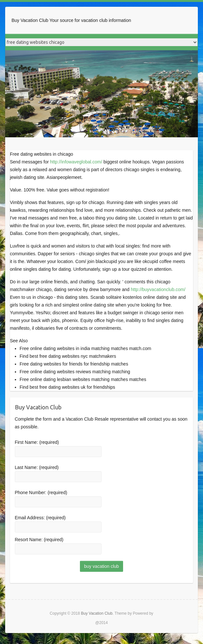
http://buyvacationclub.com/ (158, 289)
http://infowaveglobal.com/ (76, 162)
